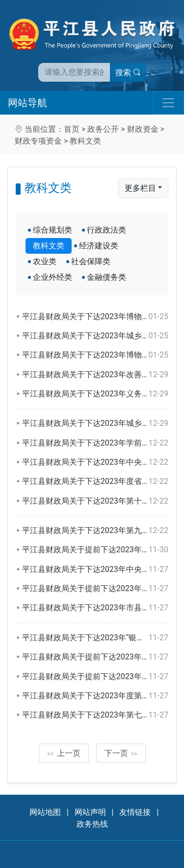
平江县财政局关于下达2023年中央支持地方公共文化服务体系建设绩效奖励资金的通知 (95, 462)
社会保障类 (91, 261)
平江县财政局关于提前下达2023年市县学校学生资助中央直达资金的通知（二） (95, 677)
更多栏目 (140, 188)
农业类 (45, 261)
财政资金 (143, 129)
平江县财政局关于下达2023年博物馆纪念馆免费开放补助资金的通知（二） (95, 355)
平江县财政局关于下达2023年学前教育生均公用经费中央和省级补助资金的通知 (95, 443)
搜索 (128, 73)
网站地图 (45, 812)
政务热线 (92, 824)
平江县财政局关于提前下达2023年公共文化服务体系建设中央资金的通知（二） (95, 550)
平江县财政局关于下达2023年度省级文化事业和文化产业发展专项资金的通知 (95, 481)
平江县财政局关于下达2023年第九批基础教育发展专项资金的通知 (95, 531)
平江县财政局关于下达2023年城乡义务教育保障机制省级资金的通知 (95, 336)
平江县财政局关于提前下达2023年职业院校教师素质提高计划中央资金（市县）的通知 (95, 589)
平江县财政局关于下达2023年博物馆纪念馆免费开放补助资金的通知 (95, 317)
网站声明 (90, 812)
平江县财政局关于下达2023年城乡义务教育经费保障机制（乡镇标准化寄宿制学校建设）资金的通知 (95, 423)
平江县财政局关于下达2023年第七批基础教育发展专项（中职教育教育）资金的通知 (95, 715)
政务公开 (103, 129)
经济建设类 (99, 246)
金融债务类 (106, 277)
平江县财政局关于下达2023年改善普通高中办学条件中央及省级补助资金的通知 (95, 375)
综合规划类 (53, 230)
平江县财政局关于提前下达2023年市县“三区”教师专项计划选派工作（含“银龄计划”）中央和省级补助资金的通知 (95, 657)
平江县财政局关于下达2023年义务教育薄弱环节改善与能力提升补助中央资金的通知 (95, 394)
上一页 (64, 753)
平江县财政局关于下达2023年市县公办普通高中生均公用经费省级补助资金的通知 (95, 608)
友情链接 (135, 812)
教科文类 (85, 141)
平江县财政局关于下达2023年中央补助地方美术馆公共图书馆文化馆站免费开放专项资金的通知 (95, 569)
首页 (72, 129)
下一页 (121, 753)
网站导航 (27, 103)
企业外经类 (53, 277)
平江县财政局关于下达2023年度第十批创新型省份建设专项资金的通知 (95, 696)
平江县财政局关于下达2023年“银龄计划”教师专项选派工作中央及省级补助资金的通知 (95, 638)
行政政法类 (106, 230)
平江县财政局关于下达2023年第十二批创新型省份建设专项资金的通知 (95, 501)
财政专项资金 (38, 141)
